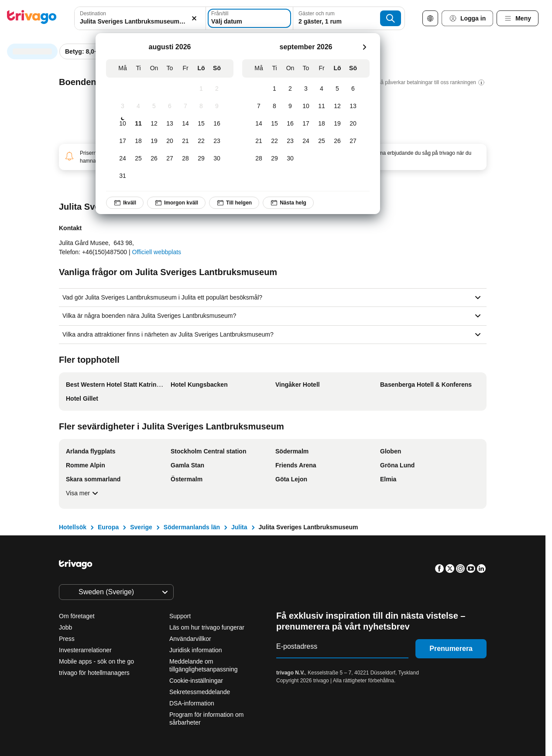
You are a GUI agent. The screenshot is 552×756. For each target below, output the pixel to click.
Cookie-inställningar (197, 681)
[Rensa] (194, 18)
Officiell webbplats (157, 252)
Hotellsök (73, 527)
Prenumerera (451, 649)
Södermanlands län (192, 527)
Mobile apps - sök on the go (96, 661)
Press (67, 639)
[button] (140, 18)
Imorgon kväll (176, 203)
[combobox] (140, 18)
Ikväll (125, 203)
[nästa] (364, 47)
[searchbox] (140, 22)
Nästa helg (288, 203)
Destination (93, 14)
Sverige (141, 527)
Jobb (65, 627)
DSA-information (192, 703)
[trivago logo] (32, 19)
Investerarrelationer (85, 650)
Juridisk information (196, 650)
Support (180, 616)
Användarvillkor (190, 639)
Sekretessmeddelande (200, 692)
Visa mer (83, 493)
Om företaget (77, 616)
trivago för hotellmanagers (94, 673)
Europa (108, 527)
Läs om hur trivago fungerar (207, 627)
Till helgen (234, 203)
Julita (239, 527)
